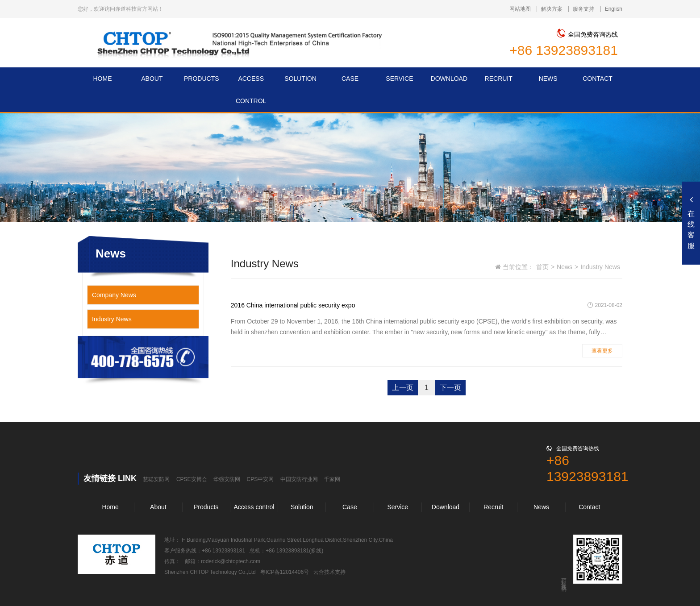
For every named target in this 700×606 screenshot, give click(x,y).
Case (350, 507)
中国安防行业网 (299, 479)
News (565, 267)
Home (110, 507)
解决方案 (552, 9)
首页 (542, 267)
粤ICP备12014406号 (285, 572)
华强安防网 (227, 479)
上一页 (403, 388)
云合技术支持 (329, 572)
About (158, 507)
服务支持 (583, 9)
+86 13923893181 (564, 50)
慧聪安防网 (156, 479)
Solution (302, 507)
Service (398, 507)
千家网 (332, 479)
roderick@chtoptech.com (231, 561)
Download (446, 507)
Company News (114, 295)
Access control (254, 507)
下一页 (450, 388)
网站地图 (520, 9)
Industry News (112, 319)
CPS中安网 (260, 479)
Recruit (493, 507)
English (614, 9)
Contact (589, 507)
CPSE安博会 (192, 479)
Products (206, 507)
